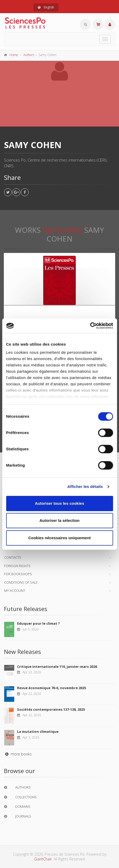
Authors (29, 55)
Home (14, 55)
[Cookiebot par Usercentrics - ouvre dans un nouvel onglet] (90, 326)
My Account (15, 591)
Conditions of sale (21, 582)
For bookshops (18, 574)
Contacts (13, 557)
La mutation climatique (38, 731)
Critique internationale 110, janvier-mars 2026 (57, 667)
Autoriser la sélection (59, 520)
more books (18, 754)
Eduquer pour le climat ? (38, 623)
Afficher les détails (85, 486)
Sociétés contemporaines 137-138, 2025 (51, 709)
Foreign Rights (17, 566)
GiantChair (43, 859)
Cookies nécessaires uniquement (60, 538)
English (46, 7)
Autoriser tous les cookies (60, 503)
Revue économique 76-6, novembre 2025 (51, 688)
